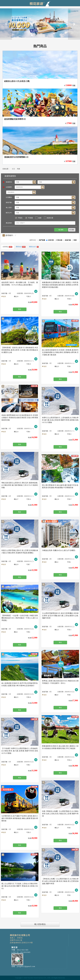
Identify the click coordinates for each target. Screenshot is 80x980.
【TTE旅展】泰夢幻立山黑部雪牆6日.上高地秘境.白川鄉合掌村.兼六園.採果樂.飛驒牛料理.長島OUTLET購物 (20, 751)
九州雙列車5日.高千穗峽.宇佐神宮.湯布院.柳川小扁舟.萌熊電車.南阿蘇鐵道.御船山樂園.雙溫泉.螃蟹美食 (20, 818)
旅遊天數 (68, 240)
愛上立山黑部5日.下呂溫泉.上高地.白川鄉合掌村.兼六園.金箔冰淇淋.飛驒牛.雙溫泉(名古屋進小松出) (20, 886)
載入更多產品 (40, 924)
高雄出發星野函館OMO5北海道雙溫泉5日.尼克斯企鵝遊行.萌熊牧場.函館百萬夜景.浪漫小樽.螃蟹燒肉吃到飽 (20, 418)
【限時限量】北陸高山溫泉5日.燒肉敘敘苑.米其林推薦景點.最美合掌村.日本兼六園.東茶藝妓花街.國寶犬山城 (20, 350)
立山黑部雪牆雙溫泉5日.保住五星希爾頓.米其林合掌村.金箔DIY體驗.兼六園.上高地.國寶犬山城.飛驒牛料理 (60, 616)
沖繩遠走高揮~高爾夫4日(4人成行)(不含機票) (59, 550)
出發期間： (9, 187)
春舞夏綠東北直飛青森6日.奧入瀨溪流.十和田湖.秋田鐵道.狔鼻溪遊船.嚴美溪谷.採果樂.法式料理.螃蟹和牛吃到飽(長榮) (60, 285)
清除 (72, 230)
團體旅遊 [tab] (21, 247)
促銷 (40, 218)
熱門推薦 (42, 240)
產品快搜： (9, 223)
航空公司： (9, 213)
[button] (6, 24)
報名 (20, 309)
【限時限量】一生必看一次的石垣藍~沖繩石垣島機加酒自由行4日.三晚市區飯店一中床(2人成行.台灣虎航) (20, 618)
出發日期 (51, 240)
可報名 (20, 218)
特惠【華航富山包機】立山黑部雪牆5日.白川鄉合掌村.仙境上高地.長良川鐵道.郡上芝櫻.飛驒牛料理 (60, 814)
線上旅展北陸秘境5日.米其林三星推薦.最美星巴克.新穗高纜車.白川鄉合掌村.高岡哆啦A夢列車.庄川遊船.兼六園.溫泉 (60, 352)
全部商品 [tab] (7, 247)
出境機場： (9, 197)
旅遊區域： (9, 182)
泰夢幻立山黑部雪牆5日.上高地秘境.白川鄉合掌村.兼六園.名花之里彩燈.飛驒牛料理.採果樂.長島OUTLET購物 (60, 420)
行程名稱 (59, 240)
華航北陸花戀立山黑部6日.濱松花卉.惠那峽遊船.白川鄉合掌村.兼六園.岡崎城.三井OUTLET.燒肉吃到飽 (20, 485)
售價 (75, 240)
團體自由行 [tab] (34, 247)
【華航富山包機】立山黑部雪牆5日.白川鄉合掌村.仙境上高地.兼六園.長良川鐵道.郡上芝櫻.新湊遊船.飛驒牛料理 (60, 881)
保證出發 (50, 218)
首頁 (13, 169)
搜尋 (61, 230)
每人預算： (9, 208)
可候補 (30, 218)
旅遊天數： (9, 202)
